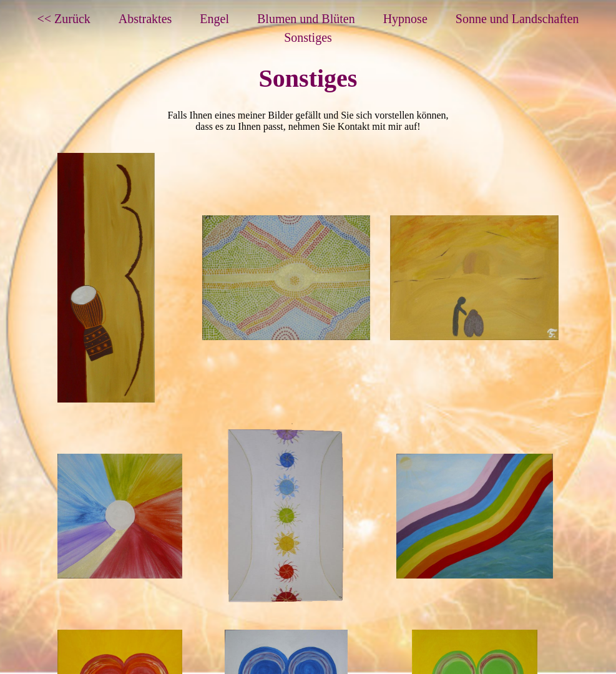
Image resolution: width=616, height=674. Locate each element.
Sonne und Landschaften (517, 19)
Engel (214, 19)
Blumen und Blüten (306, 19)
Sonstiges (308, 37)
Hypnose (405, 19)
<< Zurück (63, 19)
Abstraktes (145, 19)
